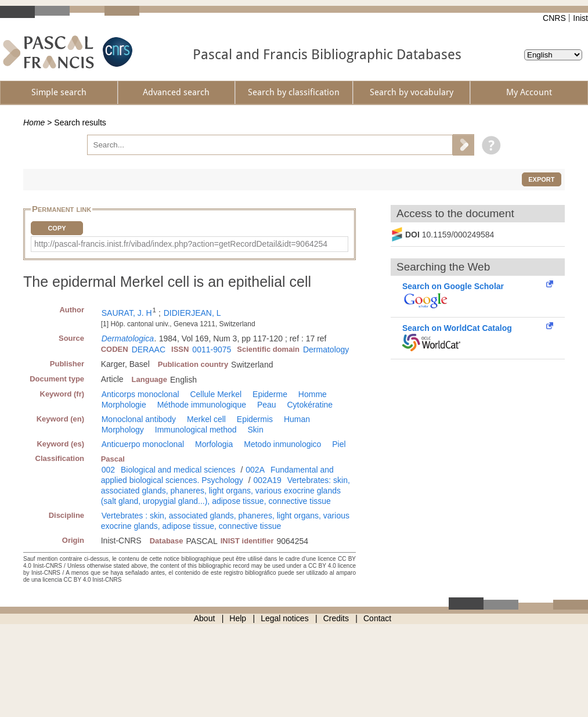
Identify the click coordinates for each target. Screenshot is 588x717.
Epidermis (255, 419)
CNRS (554, 18)
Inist (580, 18)
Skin (256, 430)
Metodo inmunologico (282, 444)
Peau (267, 405)
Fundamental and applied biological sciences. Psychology (217, 475)
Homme (313, 394)
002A (255, 470)
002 (108, 470)
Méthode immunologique (202, 405)
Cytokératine (310, 405)
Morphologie (124, 405)
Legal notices (285, 618)
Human (297, 419)
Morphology (123, 430)
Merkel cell (206, 419)
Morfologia (214, 444)
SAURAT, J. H (127, 313)
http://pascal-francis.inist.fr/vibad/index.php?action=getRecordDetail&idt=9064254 (181, 244)
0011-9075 (212, 350)
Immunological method (196, 430)
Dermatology (326, 350)
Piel (339, 444)
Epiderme (270, 394)
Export (541, 179)
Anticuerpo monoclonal (143, 444)
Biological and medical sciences (178, 470)
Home (34, 122)
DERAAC (149, 350)
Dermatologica (128, 338)
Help (238, 618)
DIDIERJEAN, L (192, 313)
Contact (377, 618)
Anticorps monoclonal (140, 394)
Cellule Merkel (216, 394)
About (205, 618)
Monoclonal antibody (139, 419)
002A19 (268, 480)
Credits (336, 618)
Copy (57, 228)
